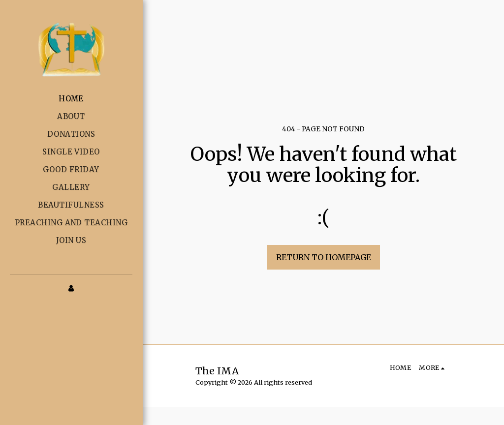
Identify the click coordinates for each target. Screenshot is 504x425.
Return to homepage (324, 257)
